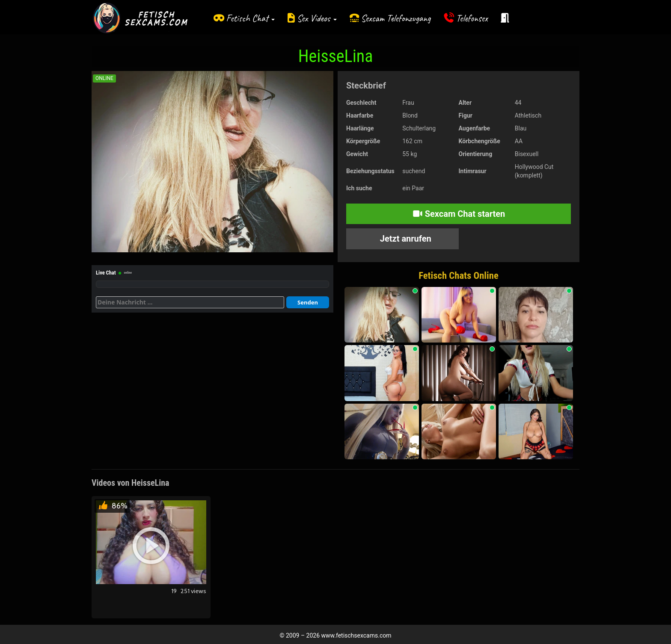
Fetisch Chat (250, 18)
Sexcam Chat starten (459, 214)
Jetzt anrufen (405, 239)
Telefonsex (472, 18)
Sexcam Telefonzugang (396, 18)
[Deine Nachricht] (190, 302)
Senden (308, 302)
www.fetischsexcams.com (356, 635)
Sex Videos (317, 18)
